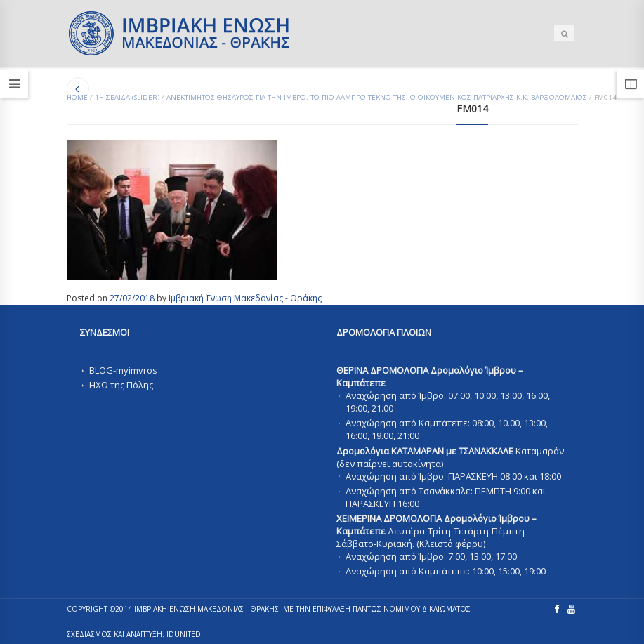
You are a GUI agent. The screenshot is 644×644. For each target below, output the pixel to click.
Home (77, 97)
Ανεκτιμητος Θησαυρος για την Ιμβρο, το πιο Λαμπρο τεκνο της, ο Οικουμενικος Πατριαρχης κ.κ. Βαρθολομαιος (377, 97)
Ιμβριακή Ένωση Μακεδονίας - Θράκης (245, 298)
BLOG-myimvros (123, 370)
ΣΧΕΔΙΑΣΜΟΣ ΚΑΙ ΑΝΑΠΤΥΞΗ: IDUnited (134, 634)
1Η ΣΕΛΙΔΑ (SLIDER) (127, 97)
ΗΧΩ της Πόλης (121, 385)
